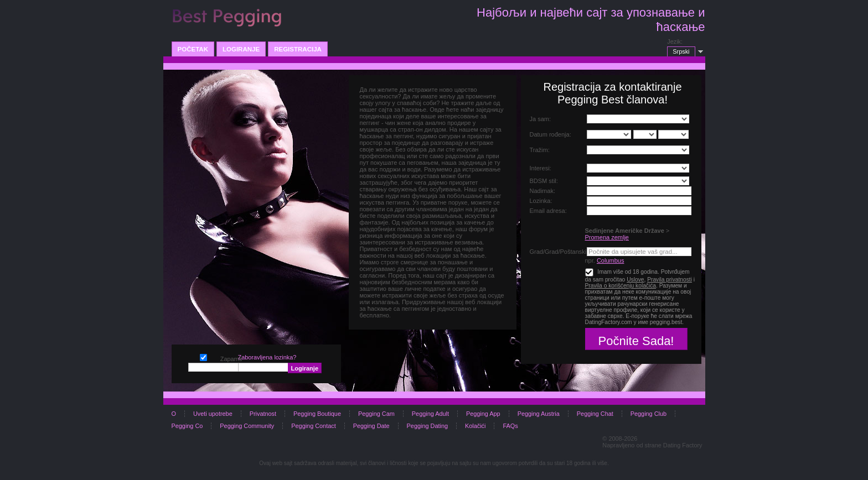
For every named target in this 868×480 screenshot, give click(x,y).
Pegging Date (371, 426)
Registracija (298, 49)
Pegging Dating (427, 426)
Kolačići (475, 426)
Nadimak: (542, 191)
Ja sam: (541, 119)
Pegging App (483, 414)
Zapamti (203, 356)
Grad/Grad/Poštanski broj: (565, 252)
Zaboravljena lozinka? (267, 357)
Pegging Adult (430, 414)
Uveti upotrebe (213, 414)
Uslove (635, 280)
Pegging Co (187, 426)
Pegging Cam (376, 414)
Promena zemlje (607, 237)
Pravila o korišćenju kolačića (621, 286)
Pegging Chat (595, 414)
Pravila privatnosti (670, 280)
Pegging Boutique (317, 414)
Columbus (611, 260)
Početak (193, 49)
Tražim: (540, 150)
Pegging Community (247, 426)
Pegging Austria (539, 414)
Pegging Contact (313, 426)
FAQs (510, 426)
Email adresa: (548, 211)
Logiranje (241, 49)
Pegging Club (649, 414)
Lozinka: (541, 201)
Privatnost (263, 414)
